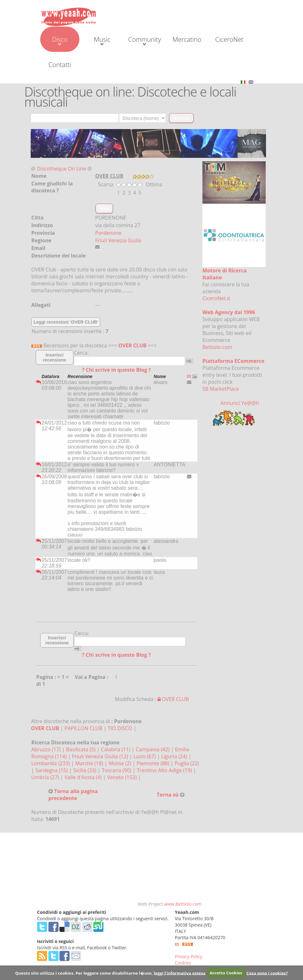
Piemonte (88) (154, 763)
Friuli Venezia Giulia (118, 240)
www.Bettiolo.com (183, 904)
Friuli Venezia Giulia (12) (101, 756)
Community (144, 40)
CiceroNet (229, 39)
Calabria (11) (116, 749)
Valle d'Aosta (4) (84, 777)
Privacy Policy (189, 956)
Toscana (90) (117, 770)
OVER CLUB (132, 345)
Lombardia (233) (51, 763)
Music (102, 40)
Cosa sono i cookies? (267, 973)
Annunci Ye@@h (240, 403)
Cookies (183, 963)
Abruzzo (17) (47, 749)
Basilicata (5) (81, 749)
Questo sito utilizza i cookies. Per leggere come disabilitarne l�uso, (84, 973)
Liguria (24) (175, 756)
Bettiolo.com (217, 347)
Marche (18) (90, 763)
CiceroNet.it (216, 298)
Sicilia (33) (85, 770)
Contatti (60, 65)
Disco (60, 40)
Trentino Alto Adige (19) (165, 770)
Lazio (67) (145, 756)
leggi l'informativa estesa (179, 973)
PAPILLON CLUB (83, 728)
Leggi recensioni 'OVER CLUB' (66, 322)
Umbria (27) (46, 777)
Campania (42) (153, 749)
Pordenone (108, 233)
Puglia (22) (187, 763)
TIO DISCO (120, 728)
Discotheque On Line (62, 169)
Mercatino (187, 39)
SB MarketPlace (221, 389)
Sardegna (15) (52, 770)
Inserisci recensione (55, 357)
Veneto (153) (123, 777)
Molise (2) (121, 763)
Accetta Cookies (226, 973)
